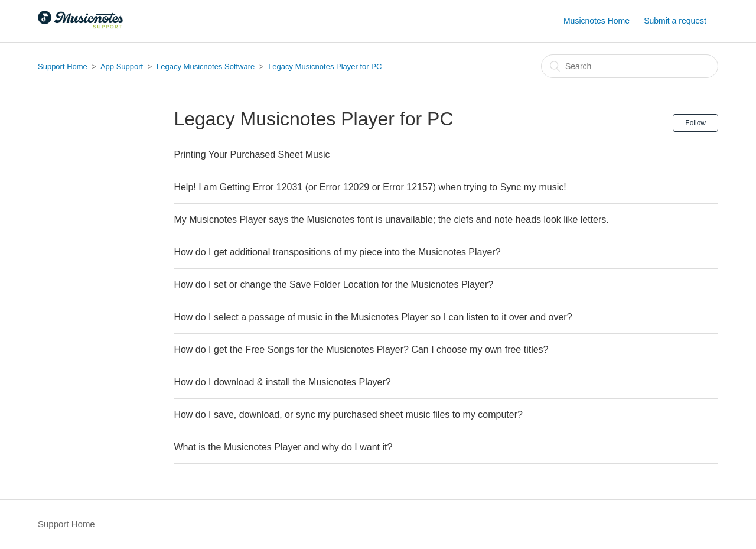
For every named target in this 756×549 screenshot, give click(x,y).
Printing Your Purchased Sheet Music (252, 155)
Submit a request (675, 21)
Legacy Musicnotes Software (206, 66)
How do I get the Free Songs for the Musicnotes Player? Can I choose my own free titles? (361, 350)
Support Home (63, 66)
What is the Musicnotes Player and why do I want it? (283, 447)
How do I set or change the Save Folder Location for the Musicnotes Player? (333, 285)
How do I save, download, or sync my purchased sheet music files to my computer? (348, 415)
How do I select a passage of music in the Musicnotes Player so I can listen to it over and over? (373, 317)
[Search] (630, 66)
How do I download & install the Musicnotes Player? (282, 382)
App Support (122, 66)
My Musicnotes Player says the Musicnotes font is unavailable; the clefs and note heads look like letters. (391, 220)
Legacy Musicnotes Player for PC (325, 66)
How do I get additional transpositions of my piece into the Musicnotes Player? (337, 252)
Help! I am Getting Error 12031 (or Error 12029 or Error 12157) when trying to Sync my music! (370, 187)
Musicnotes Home (597, 21)
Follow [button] (695, 123)
